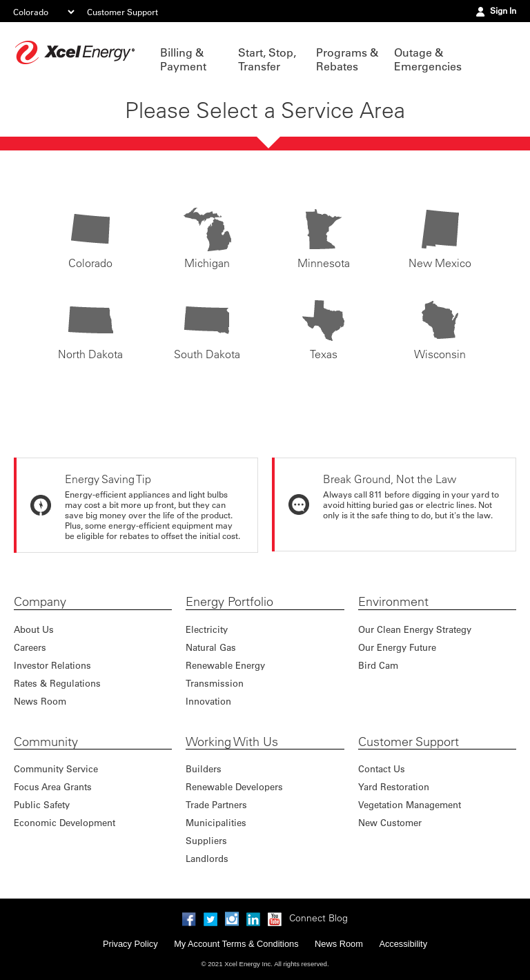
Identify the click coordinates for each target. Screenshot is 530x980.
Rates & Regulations (57, 683)
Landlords (207, 858)
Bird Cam (378, 665)
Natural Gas (211, 647)
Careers (30, 647)
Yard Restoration (394, 786)
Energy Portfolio (229, 602)
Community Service (56, 768)
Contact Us (382, 768)
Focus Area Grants (53, 786)
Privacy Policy (130, 944)
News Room (40, 701)
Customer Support (122, 12)
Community (46, 742)
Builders (204, 768)
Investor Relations (52, 665)
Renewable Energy (225, 665)
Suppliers (206, 840)
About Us (34, 629)
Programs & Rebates (347, 59)
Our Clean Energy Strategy (415, 629)
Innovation (208, 701)
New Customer (390, 822)
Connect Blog (318, 918)
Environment (393, 602)
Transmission (215, 683)
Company (40, 602)
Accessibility (403, 944)
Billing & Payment (183, 59)
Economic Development (65, 822)
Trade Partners (216, 804)
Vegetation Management (410, 804)
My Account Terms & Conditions (236, 944)
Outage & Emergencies (426, 59)
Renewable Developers (234, 786)
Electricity (207, 629)
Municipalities (216, 822)
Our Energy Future (397, 647)
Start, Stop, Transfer (267, 59)
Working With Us (232, 742)
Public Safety (42, 804)
